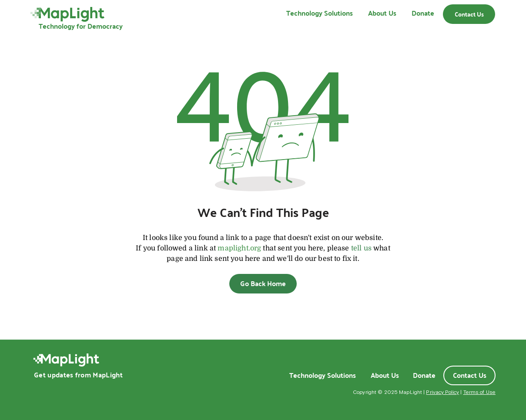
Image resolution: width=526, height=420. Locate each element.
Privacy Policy (442, 392)
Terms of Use (479, 392)
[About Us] (385, 375)
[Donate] (424, 375)
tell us (361, 248)
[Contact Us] (469, 14)
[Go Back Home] (263, 284)
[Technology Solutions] (322, 375)
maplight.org (239, 248)
